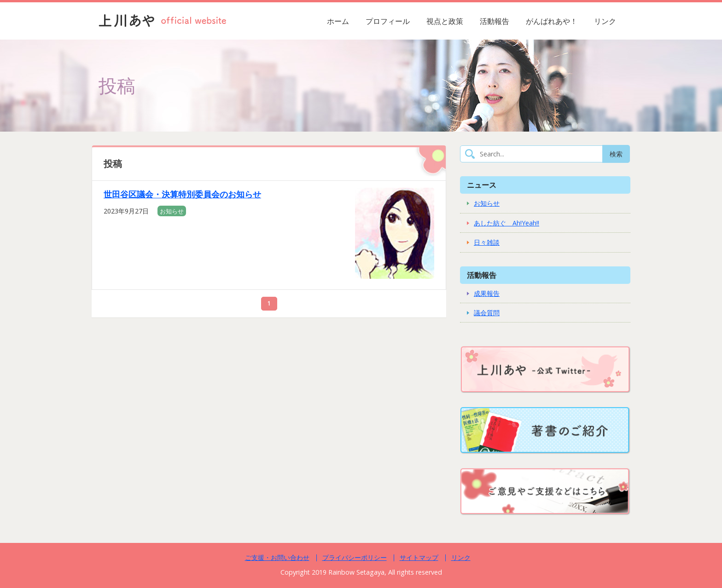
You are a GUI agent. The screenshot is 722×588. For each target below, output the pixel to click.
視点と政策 (445, 21)
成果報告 (487, 293)
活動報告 (495, 21)
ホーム (338, 21)
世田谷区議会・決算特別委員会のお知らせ (182, 194)
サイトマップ (419, 557)
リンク (605, 21)
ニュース (482, 185)
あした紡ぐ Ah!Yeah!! (507, 223)
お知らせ (172, 211)
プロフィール (388, 21)
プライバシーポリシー (355, 557)
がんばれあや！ (552, 21)
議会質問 (487, 313)
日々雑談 (487, 242)
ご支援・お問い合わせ (277, 557)
